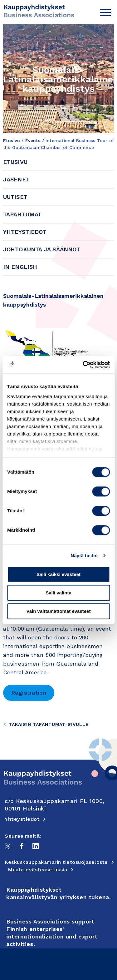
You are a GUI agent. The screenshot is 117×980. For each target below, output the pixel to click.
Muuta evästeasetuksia (41, 870)
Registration (29, 693)
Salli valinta (58, 593)
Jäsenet (16, 179)
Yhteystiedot (25, 232)
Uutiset (15, 197)
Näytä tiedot (84, 556)
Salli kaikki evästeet (58, 574)
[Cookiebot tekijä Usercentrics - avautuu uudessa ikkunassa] (83, 365)
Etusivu (12, 140)
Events (33, 140)
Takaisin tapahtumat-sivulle (46, 724)
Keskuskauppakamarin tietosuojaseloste (59, 862)
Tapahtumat (22, 214)
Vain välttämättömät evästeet (59, 611)
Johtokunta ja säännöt (42, 249)
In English (20, 267)
